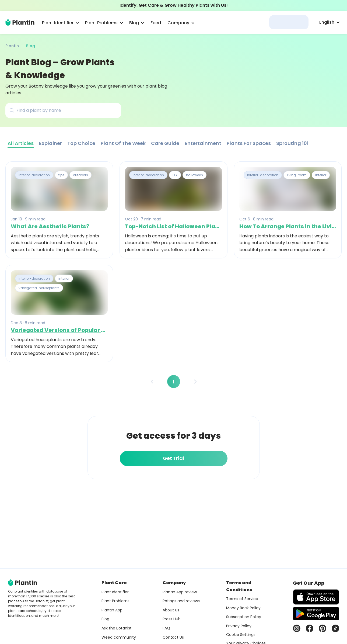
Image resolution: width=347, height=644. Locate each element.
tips (61, 175)
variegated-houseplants (39, 288)
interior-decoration (34, 175)
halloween (194, 175)
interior (321, 175)
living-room (297, 175)
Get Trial (173, 458)
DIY (175, 175)
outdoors (80, 175)
